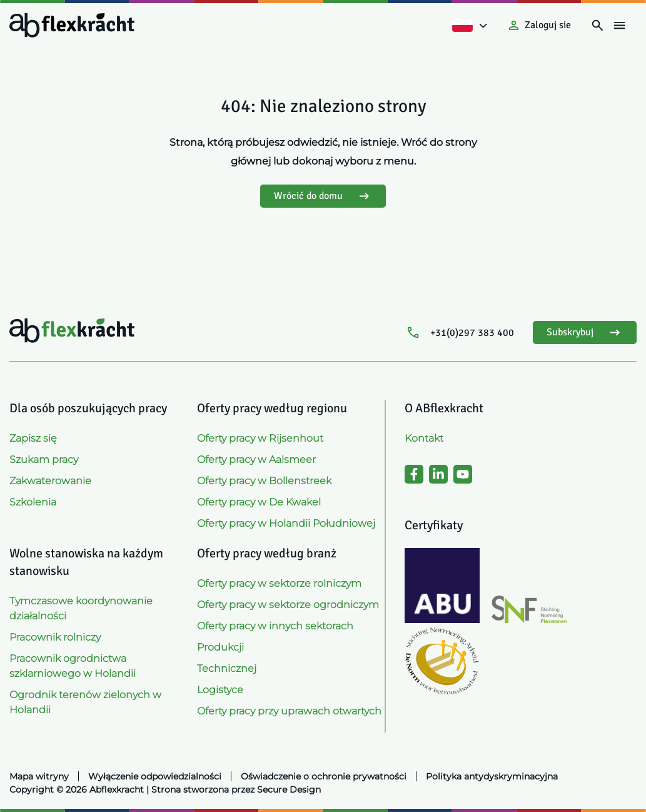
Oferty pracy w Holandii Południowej (286, 523)
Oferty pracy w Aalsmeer (256, 459)
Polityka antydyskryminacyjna (492, 776)
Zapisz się (33, 438)
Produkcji (220, 647)
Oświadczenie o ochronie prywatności (324, 776)
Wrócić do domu (323, 196)
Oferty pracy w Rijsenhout (260, 438)
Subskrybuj (585, 332)
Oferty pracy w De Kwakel (259, 502)
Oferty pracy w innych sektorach (275, 626)
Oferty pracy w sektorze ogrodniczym (288, 605)
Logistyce (220, 690)
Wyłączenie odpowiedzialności (155, 776)
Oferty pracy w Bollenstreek (264, 481)
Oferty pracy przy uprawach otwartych (289, 711)
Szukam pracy (44, 459)
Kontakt (424, 438)
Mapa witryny (39, 776)
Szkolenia (33, 502)
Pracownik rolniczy (55, 637)
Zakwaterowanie (50, 481)
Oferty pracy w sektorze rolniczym (279, 583)
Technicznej (227, 668)
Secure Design (289, 789)
